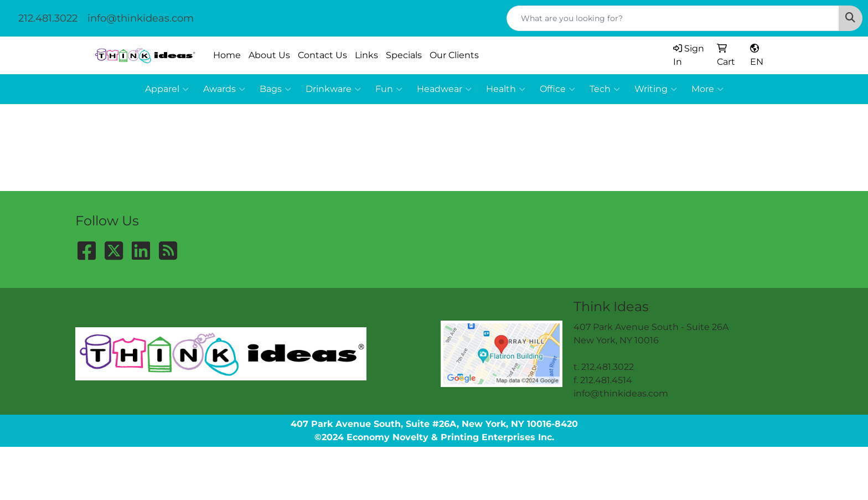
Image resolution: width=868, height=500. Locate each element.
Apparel (167, 89)
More (707, 89)
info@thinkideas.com (141, 18)
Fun (389, 89)
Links (366, 55)
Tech (605, 89)
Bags (275, 89)
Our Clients (454, 55)
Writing (656, 89)
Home (227, 55)
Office (557, 89)
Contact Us (322, 55)
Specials (404, 55)
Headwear (444, 89)
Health (506, 89)
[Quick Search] (673, 18)
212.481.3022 (48, 18)
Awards (224, 89)
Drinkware (333, 89)
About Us (269, 55)
